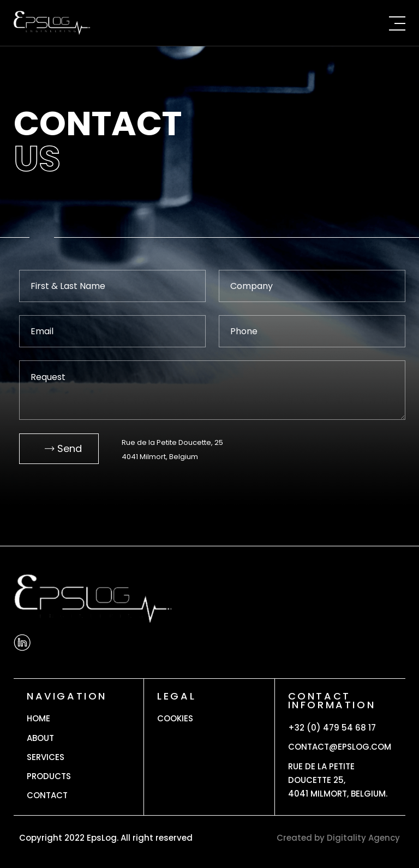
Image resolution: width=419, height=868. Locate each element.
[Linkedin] (22, 643)
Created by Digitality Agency (338, 838)
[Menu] (394, 23)
